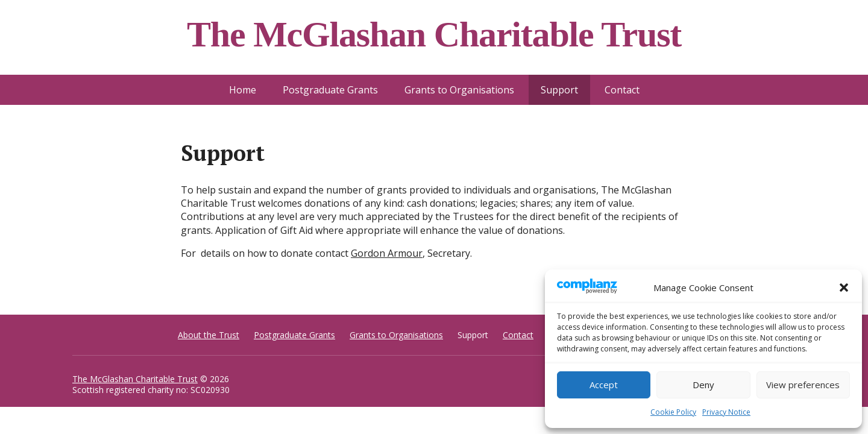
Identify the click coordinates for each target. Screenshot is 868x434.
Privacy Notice (726, 412)
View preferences (803, 385)
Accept (604, 385)
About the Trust (209, 335)
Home (243, 90)
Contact (622, 90)
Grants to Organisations (459, 90)
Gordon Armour (387, 253)
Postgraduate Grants (330, 90)
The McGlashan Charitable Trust (135, 379)
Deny (703, 385)
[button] (844, 288)
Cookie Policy (673, 412)
